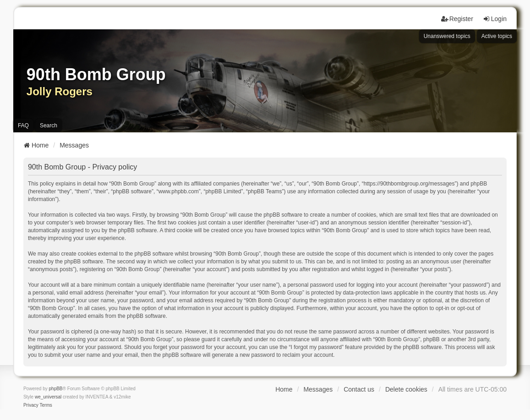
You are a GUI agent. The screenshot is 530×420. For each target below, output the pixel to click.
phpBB (56, 389)
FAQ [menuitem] (23, 125)
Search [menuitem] (49, 125)
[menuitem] (31, 405)
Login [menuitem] (495, 19)
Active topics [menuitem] (497, 36)
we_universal (48, 397)
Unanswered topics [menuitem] (447, 36)
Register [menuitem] (457, 19)
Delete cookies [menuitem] (406, 389)
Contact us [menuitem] (359, 389)
